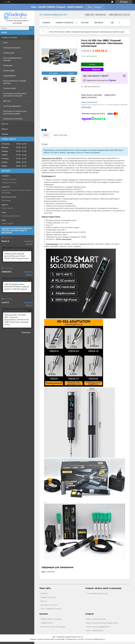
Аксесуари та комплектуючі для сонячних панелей (15, 95)
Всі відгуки (26, 332)
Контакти (99, 23)
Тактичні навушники (12, 106)
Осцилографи (9, 70)
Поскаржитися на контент (75, 639)
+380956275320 (46, 623)
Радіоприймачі (10, 76)
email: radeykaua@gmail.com (98, 627)
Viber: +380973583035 (95, 630)
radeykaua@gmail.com (11, 216)
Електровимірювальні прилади (13, 59)
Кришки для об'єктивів (13, 119)
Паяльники (8, 65)
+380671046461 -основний (51, 619)
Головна (46, 23)
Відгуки (5, 129)
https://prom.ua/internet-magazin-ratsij (102, 623)
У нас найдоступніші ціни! (97, 593)
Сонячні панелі (10, 88)
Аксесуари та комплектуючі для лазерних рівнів (15, 112)
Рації (5, 42)
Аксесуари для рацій (12, 48)
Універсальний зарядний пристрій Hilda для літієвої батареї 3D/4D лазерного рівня (17, 256)
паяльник (80, 152)
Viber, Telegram (95, 7)
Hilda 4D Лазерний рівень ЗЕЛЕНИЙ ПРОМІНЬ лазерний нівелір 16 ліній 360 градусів (17, 287)
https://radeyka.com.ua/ (96, 619)
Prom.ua (80, 637)
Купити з (92, 70)
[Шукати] (32, 28)
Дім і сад (7, 101)
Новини (5, 134)
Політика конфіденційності (95, 639)
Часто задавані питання (51, 609)
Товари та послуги (9, 37)
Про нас (5, 124)
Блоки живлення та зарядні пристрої (15, 82)
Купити (92, 64)
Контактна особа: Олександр (53, 627)
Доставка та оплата (49, 605)
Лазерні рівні (9, 53)
